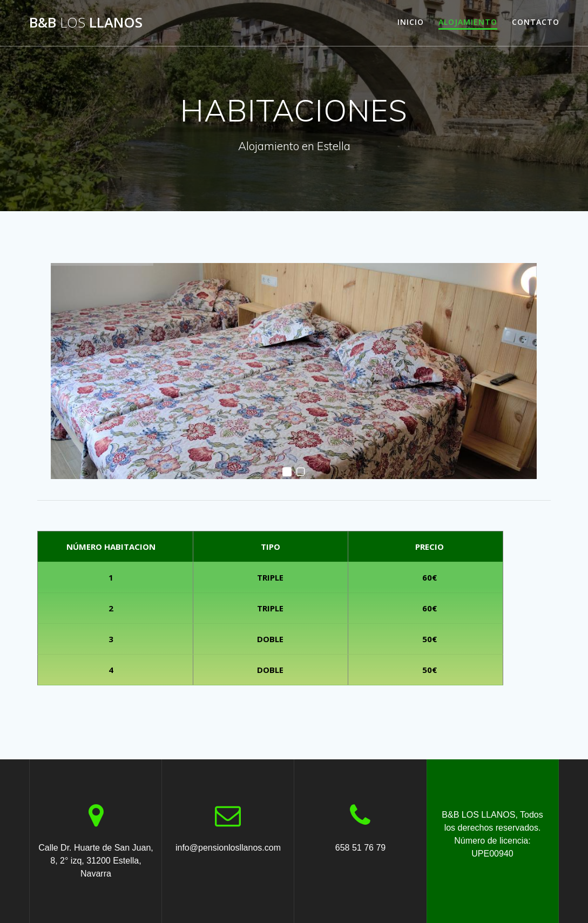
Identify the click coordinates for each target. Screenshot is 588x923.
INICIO (411, 22)
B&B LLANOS (86, 23)
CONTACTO (536, 22)
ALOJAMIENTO (468, 22)
